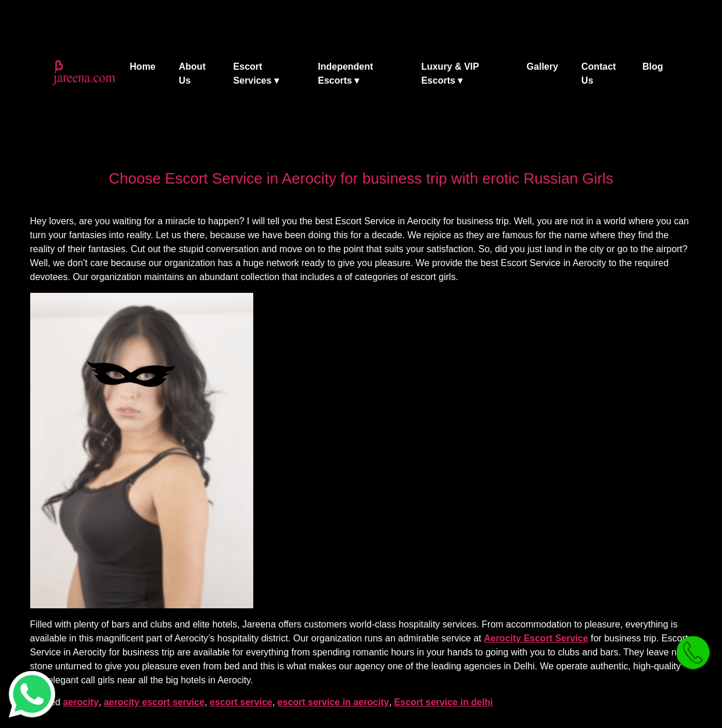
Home (142, 67)
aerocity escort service (154, 702)
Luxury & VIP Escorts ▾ (450, 73)
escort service (241, 702)
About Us (192, 73)
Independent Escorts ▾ (345, 73)
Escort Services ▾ (256, 73)
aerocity (80, 702)
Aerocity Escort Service (536, 638)
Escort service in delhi (444, 702)
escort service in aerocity (333, 702)
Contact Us (599, 73)
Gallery (543, 67)
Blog (653, 67)
